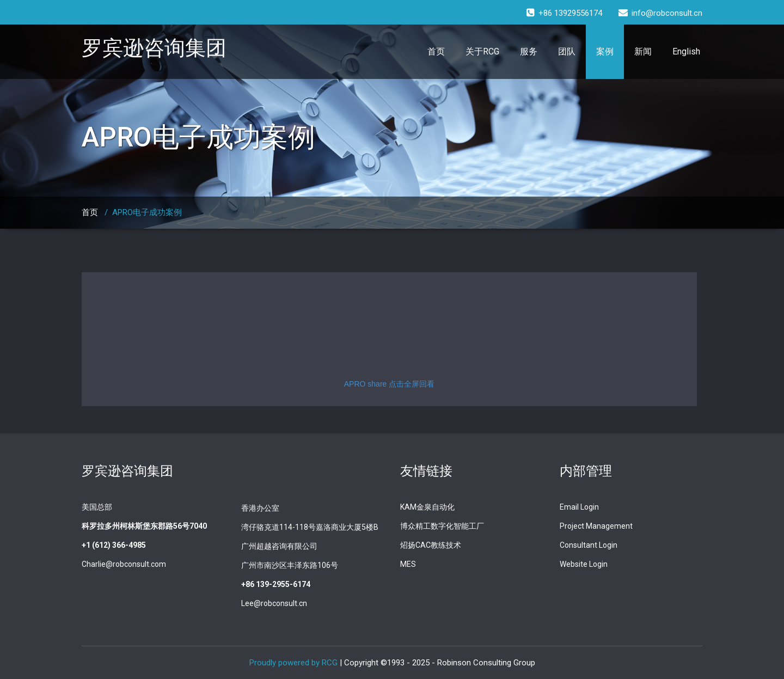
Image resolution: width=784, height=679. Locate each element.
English (686, 51)
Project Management (596, 526)
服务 (529, 51)
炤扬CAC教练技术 (431, 545)
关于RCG (482, 51)
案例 (605, 51)
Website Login (584, 564)
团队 (567, 51)
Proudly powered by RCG (293, 663)
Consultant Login (589, 545)
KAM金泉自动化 (427, 507)
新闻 (643, 51)
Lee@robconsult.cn (274, 603)
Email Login (579, 507)
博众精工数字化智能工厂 (442, 526)
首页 (436, 51)
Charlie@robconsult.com (124, 564)
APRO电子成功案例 (147, 212)
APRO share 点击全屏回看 (389, 384)
